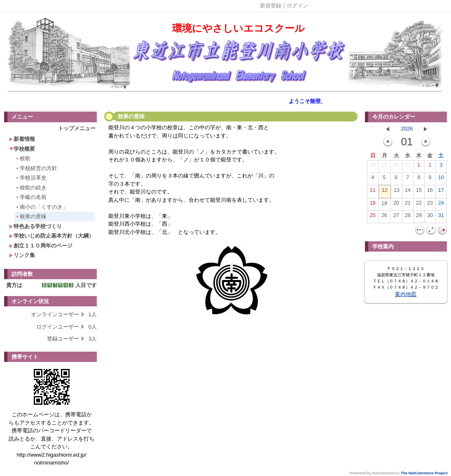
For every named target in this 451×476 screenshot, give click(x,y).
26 (384, 217)
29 (384, 167)
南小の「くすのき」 (42, 207)
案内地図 (406, 294)
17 (441, 192)
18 (373, 205)
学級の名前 (31, 197)
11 (373, 192)
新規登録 (271, 6)
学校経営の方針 (36, 168)
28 (373, 167)
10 (441, 179)
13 (397, 192)
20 (396, 205)
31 (408, 167)
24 (441, 205)
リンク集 (22, 255)
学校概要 (22, 149)
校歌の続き (31, 188)
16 (430, 192)
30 (396, 167)
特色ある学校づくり (35, 226)
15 (419, 192)
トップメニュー (77, 128)
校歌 (23, 158)
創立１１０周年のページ (41, 246)
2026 (407, 129)
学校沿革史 (31, 178)
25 (373, 217)
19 (384, 205)
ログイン (297, 6)
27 (396, 217)
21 (408, 205)
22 (419, 205)
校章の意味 (31, 216)
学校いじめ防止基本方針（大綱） (51, 236)
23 (430, 205)
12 (385, 192)
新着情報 (22, 139)
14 (408, 192)
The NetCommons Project (424, 473)
